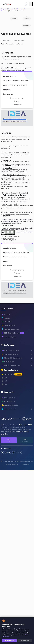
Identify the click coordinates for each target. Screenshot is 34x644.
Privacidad (26, 464)
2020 (4, 384)
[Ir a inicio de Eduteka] (7, 4)
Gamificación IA (17, 362)
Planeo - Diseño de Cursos (17, 358)
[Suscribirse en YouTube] (10, 452)
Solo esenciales (25, 641)
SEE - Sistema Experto (13, 333)
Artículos (6, 314)
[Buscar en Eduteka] (26, 4)
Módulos (6, 318)
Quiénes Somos (8, 398)
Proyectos (7, 322)
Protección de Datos (10, 405)
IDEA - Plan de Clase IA (17, 351)
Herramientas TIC (9, 325)
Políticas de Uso (8, 401)
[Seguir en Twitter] (17, 452)
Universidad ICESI (17, 409)
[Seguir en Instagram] (6, 452)
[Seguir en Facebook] (3, 452)
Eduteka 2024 (12, 374)
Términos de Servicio (12, 464)
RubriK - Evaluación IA (17, 354)
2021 (4, 381)
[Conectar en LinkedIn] (13, 452)
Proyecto (4, 9)
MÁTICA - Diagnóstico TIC (17, 365)
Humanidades (12, 9)
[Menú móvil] (31, 4)
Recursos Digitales (9, 337)
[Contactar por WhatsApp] (21, 452)
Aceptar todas (9, 641)
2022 (4, 378)
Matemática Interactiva (11, 329)
